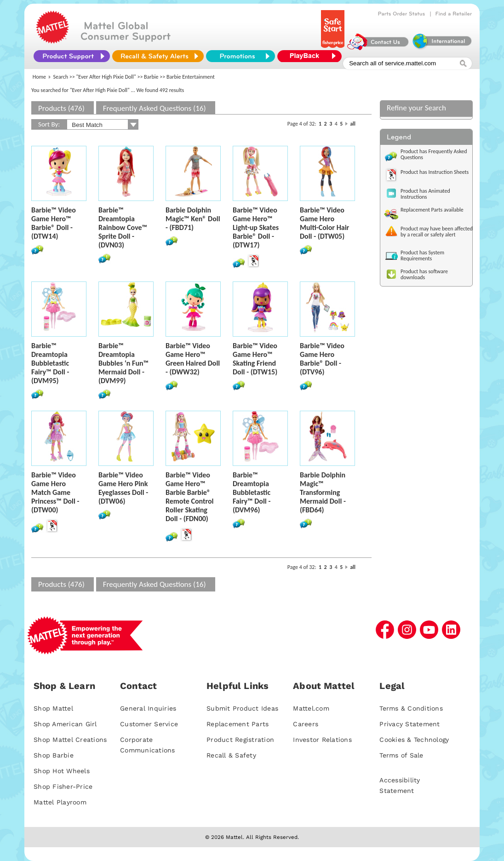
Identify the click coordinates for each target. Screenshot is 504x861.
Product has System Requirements (422, 255)
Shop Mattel (53, 708)
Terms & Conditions (411, 708)
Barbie (151, 77)
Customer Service (149, 724)
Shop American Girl (65, 724)
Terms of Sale (401, 755)
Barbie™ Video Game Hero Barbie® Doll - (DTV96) (322, 359)
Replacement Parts (238, 724)
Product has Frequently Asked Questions (434, 154)
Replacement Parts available (432, 210)
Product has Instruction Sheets (435, 172)
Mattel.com (311, 708)
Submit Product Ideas (242, 708)
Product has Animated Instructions (425, 194)
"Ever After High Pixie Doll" (106, 77)
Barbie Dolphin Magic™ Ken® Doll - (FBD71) (193, 219)
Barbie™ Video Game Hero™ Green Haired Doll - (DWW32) (193, 359)
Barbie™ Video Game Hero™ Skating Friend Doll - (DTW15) (255, 359)
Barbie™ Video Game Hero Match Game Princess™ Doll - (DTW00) (55, 492)
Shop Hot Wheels (62, 771)
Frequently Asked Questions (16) (155, 108)
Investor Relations (322, 740)
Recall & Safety (231, 755)
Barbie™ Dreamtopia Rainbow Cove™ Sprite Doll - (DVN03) (123, 227)
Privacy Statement (409, 724)
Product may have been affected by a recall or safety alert (437, 232)
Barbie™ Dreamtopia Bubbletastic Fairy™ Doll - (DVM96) (252, 492)
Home (39, 77)
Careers (306, 724)
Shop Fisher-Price (63, 786)
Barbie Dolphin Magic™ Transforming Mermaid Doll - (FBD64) (323, 492)
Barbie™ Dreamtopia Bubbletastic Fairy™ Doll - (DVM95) (50, 363)
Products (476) (61, 108)
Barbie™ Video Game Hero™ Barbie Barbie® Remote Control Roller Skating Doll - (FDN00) (190, 497)
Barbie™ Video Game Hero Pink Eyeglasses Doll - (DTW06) (123, 488)
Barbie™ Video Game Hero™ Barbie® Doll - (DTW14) (54, 223)
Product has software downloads (424, 274)
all (353, 124)
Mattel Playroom (60, 802)
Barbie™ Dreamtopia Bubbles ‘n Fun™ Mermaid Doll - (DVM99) (123, 363)
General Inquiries (148, 708)
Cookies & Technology (414, 740)
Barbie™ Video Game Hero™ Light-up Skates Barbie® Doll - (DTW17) (256, 227)
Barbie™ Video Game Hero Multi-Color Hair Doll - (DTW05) (324, 223)
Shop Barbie (54, 755)
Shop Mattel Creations (70, 740)
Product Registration (240, 740)
